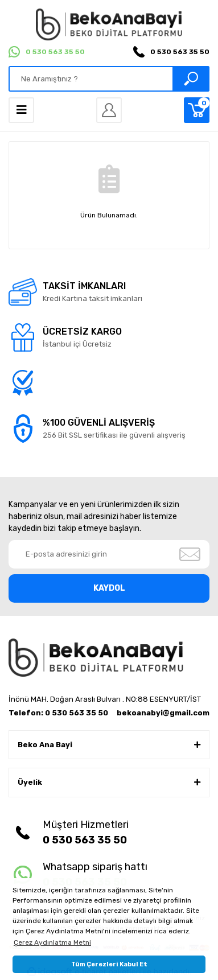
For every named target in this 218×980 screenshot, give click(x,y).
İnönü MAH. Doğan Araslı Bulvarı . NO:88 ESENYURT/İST (105, 699)
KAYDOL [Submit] (109, 588)
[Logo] (109, 24)
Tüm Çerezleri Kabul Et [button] (109, 964)
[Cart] (197, 110)
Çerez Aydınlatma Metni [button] (52, 942)
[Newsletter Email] (109, 554)
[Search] (109, 79)
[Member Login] (109, 110)
